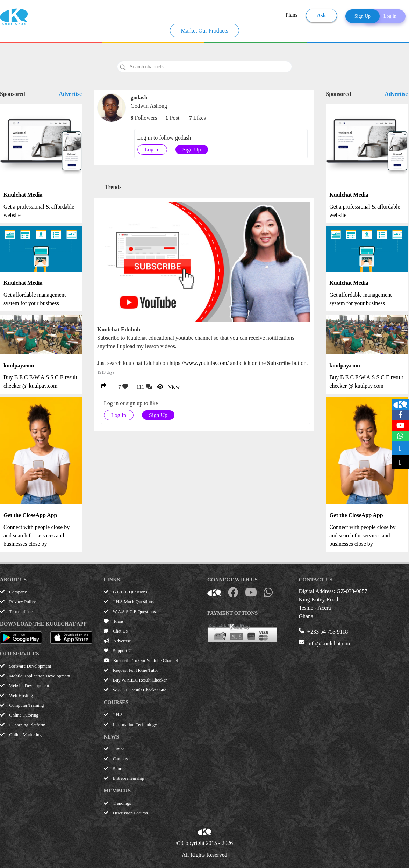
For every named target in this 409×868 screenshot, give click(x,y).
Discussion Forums (126, 813)
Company (13, 592)
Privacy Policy (18, 602)
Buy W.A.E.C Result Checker (135, 680)
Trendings (117, 803)
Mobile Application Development (35, 676)
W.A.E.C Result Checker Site (135, 690)
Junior (114, 749)
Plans (291, 15)
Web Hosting (16, 695)
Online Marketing (21, 735)
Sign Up (363, 16)
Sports (114, 768)
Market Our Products (204, 31)
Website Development (25, 686)
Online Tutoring (19, 715)
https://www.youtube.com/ (199, 363)
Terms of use (16, 611)
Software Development (26, 666)
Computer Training (22, 705)
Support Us (119, 651)
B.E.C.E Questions (125, 592)
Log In (152, 150)
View (168, 387)
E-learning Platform (23, 725)
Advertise (70, 94)
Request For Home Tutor (131, 670)
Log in (390, 16)
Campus (116, 759)
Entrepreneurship (124, 778)
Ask (321, 16)
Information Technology (131, 724)
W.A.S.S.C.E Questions (130, 611)
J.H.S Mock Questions (129, 602)
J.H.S (113, 715)
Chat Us (116, 631)
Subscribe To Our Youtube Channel (141, 660)
